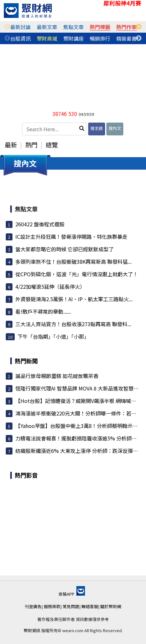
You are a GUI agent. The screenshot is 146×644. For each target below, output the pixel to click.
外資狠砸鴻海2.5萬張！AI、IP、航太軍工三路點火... (74, 299)
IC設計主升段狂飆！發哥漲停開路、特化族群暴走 (71, 237)
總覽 (52, 145)
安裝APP (72, 594)
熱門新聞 (26, 361)
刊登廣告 (33, 606)
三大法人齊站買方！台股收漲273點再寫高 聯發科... (73, 324)
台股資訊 (20, 38)
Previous (7, 27)
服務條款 (52, 606)
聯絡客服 (90, 606)
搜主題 (97, 128)
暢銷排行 (100, 38)
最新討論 (20, 27)
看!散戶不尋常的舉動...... (43, 311)
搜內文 (115, 128)
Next (139, 27)
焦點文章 (73, 27)
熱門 (31, 145)
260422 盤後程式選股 (40, 224)
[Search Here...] (54, 129)
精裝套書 (127, 38)
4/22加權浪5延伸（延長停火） (50, 286)
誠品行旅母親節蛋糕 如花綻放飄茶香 (57, 376)
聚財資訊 (32, 630)
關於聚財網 (111, 606)
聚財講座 (73, 38)
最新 (11, 145)
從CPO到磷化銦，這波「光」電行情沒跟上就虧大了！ (77, 274)
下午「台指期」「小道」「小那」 (53, 336)
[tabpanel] (21, 27)
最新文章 (47, 27)
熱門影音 (26, 475)
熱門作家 (127, 27)
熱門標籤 (100, 27)
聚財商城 (47, 38)
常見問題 (71, 606)
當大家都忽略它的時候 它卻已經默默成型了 (65, 249)
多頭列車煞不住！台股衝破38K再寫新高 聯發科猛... (73, 262)
